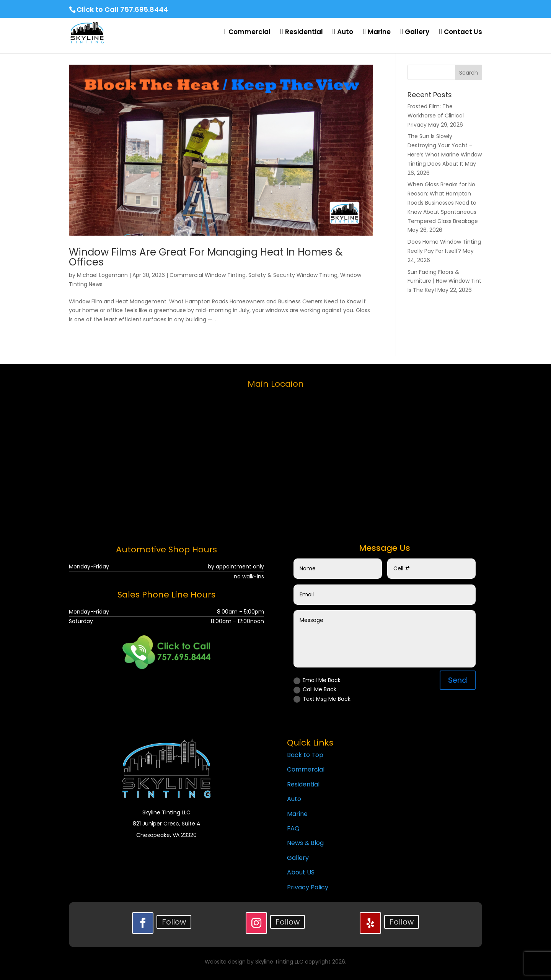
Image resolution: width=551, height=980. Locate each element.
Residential (303, 784)
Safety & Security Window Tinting (293, 275)
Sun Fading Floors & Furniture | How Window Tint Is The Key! (444, 281)
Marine (297, 814)
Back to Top (305, 755)
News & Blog (305, 843)
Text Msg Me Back (322, 699)
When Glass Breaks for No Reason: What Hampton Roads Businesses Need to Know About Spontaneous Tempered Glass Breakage (443, 203)
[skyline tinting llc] (275, 460)
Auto (294, 799)
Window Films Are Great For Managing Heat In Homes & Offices (206, 257)
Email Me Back (317, 680)
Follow (174, 922)
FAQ (293, 828)
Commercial (306, 769)
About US (301, 872)
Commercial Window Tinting (208, 275)
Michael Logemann (102, 275)
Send (458, 680)
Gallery (298, 858)
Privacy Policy (308, 887)
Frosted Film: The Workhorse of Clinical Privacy (436, 116)
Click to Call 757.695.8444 (122, 9)
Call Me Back (315, 689)
